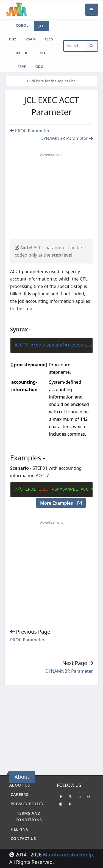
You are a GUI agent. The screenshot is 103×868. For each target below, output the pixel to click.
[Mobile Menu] (92, 9)
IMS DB (22, 53)
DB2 (12, 39)
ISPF (22, 67)
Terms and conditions (29, 816)
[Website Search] (75, 46)
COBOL (22, 25)
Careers (20, 794)
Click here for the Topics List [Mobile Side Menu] (52, 81)
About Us (20, 785)
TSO (42, 53)
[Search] (92, 46)
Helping (20, 829)
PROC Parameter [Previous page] (30, 131)
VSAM (31, 39)
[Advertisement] (56, 199)
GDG (39, 67)
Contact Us (23, 838)
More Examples (61, 503)
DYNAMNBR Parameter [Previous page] (67, 138)
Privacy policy (27, 804)
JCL (41, 26)
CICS (49, 39)
